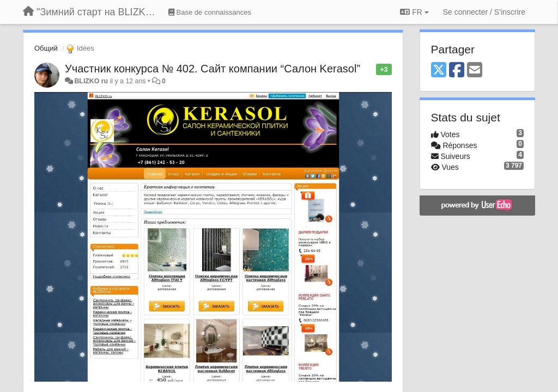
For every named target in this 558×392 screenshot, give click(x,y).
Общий (46, 48)
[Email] (475, 71)
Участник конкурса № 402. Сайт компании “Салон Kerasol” (213, 69)
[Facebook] (457, 71)
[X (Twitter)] (439, 71)
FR (414, 12)
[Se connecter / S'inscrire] (484, 12)
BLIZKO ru (92, 81)
